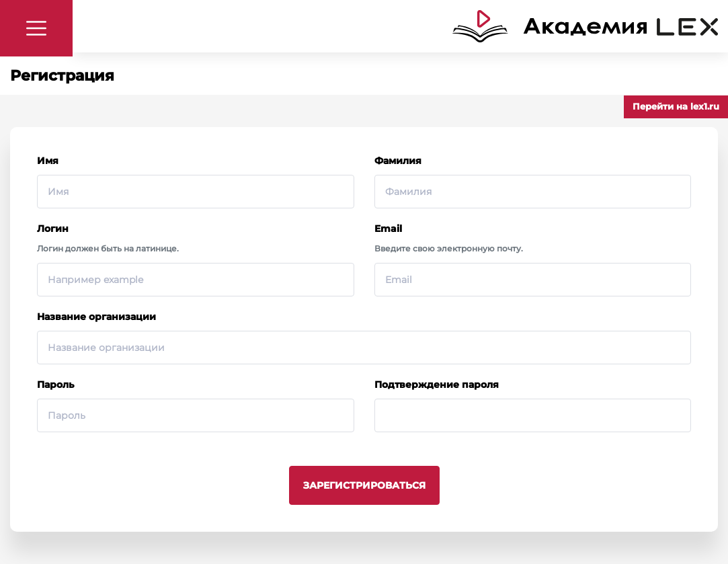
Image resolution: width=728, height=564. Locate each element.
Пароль (55, 385)
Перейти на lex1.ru (676, 106)
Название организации (96, 317)
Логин (53, 229)
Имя (48, 161)
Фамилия (398, 161)
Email (388, 229)
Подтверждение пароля (437, 385)
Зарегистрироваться (364, 485)
